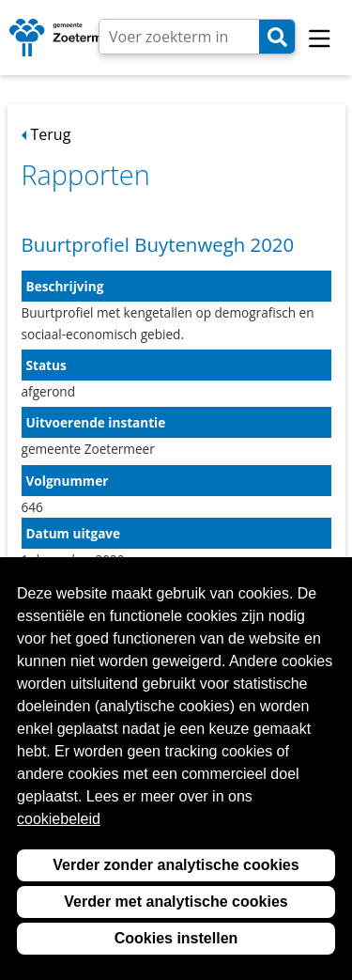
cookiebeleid (59, 819)
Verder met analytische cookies (176, 902)
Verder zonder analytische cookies (176, 865)
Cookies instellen (176, 938)
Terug (51, 134)
